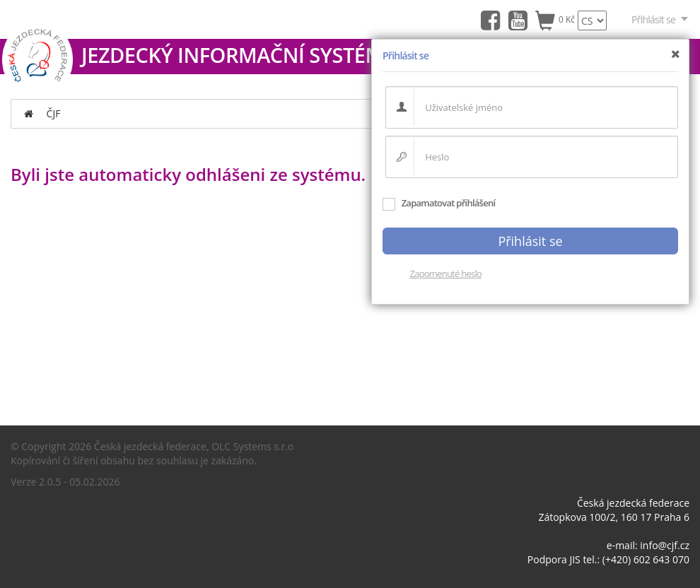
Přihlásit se (660, 19)
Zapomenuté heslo (445, 274)
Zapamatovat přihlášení (439, 203)
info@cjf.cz (665, 545)
